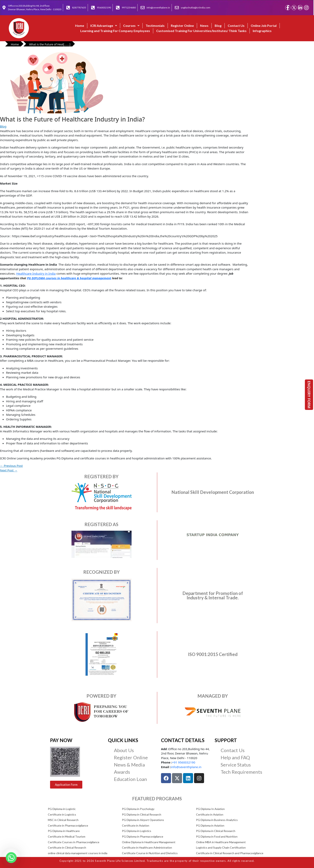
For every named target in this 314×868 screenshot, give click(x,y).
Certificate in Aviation (210, 814)
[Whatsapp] (11, 858)
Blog (218, 26)
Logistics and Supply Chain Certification (221, 847)
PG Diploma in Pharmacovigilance (143, 836)
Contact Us (236, 26)
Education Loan (130, 779)
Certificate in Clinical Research (67, 847)
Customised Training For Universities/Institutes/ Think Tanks (201, 31)
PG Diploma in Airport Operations (143, 820)
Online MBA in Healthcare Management (221, 842)
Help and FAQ (235, 757)
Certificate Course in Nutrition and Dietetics (150, 853)
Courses (131, 26)
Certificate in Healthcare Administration (147, 847)
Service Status (236, 765)
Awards (122, 772)
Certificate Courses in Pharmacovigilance (74, 842)
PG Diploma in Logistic (62, 809)
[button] (104, 26)
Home (80, 26)
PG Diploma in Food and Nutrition (217, 836)
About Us (124, 750)
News (204, 26)
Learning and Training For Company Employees (115, 31)
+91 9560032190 (184, 762)
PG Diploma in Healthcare (64, 831)
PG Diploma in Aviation (210, 825)
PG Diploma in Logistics (137, 831)
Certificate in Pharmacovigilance (68, 825)
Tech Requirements (241, 772)
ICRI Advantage (104, 26)
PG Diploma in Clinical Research (142, 814)
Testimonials (155, 26)
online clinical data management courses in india (78, 853)
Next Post (9, 470)
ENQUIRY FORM (309, 395)
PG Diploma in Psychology (138, 809)
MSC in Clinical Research (63, 820)
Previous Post (11, 466)
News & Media (129, 765)
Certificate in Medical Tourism (67, 836)
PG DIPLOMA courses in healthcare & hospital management (69, 278)
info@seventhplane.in (186, 767)
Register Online (182, 26)
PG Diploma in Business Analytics (217, 820)
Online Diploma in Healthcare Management (149, 842)
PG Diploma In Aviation (210, 809)
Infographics (262, 31)
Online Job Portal (264, 26)
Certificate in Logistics (62, 814)
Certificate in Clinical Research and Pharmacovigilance (230, 853)
